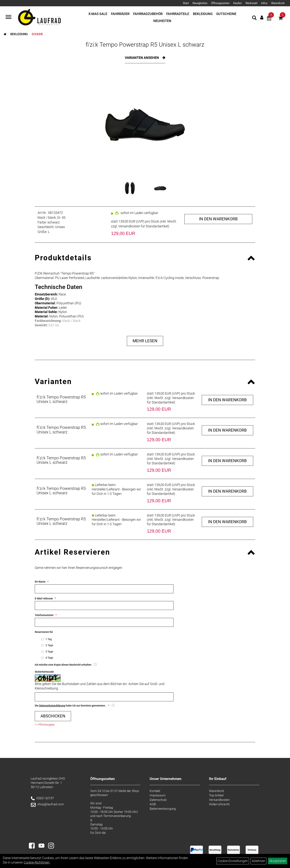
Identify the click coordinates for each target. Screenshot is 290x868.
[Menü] (9, 17)
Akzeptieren (278, 861)
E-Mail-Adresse (44, 598)
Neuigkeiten (200, 3)
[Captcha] (104, 697)
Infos (264, 3)
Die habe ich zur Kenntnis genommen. (71, 706)
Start (186, 3)
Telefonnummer (44, 615)
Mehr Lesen (145, 341)
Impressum (158, 795)
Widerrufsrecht (219, 804)
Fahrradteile (178, 14)
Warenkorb (278, 3)
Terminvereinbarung (117, 816)
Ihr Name (40, 582)
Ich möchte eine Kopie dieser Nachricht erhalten (63, 665)
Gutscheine (226, 14)
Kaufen (237, 3)
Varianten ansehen (142, 58)
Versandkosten (219, 800)
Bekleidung (203, 14)
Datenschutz (158, 800)
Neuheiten (162, 21)
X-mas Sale (98, 14)
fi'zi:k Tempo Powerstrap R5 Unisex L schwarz (145, 45)
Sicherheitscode (44, 672)
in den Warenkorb (218, 219)
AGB (153, 804)
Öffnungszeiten (220, 3)
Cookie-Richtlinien (37, 862)
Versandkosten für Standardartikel (143, 226)
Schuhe (37, 34)
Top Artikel (216, 795)
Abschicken (53, 716)
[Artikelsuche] (254, 18)
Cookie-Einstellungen (233, 861)
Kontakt (155, 791)
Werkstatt (251, 3)
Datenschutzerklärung (52, 706)
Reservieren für (44, 632)
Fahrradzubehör (148, 14)
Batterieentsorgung (163, 809)
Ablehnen (258, 861)
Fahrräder (120, 14)
